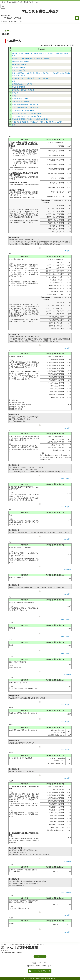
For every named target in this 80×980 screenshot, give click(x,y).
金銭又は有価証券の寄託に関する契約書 (25, 105)
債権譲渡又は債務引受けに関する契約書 (25, 107)
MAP (40, 956)
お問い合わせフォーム (41, 971)
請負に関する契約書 (19, 67)
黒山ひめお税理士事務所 (40, 11)
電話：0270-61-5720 (40, 963)
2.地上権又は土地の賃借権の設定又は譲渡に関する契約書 (31, 59)
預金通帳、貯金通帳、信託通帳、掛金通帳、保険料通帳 (30, 119)
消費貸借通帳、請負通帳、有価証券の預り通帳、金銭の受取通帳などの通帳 (37, 122)
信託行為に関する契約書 (20, 99)
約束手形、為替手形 (19, 70)
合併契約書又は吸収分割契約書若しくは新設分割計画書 (30, 78)
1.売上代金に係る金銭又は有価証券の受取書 (27, 113)
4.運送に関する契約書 (19, 64)
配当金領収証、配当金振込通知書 (23, 110)
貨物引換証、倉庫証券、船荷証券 (23, 90)
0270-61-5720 (12, 18)
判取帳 (14, 125)
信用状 (14, 96)
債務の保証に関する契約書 (21, 102)
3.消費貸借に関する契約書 (21, 61)
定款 (14, 81)
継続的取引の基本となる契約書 (22, 84)
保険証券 (15, 93)
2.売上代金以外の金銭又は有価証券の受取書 (27, 116)
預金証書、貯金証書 (19, 87)
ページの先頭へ (66, 251)
